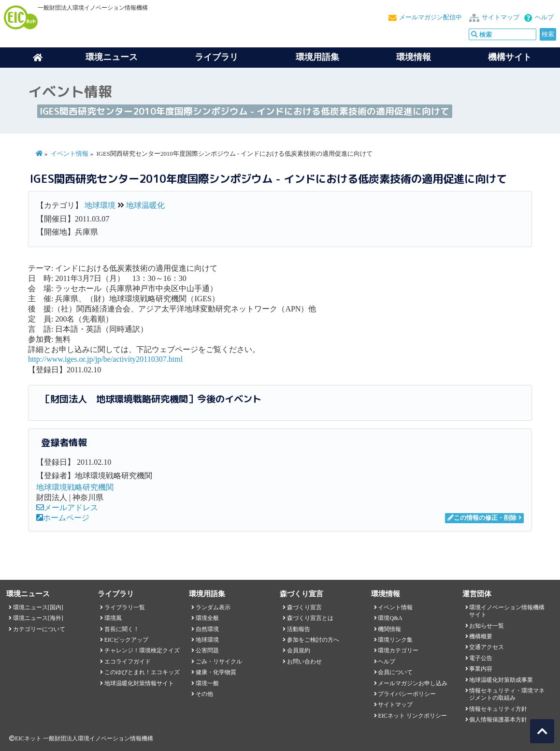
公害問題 (207, 650)
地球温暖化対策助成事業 (501, 680)
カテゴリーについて (39, 629)
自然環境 (207, 629)
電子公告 (481, 658)
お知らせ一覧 (487, 626)
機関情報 (389, 629)
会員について (395, 672)
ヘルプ (544, 17)
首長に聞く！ (122, 629)
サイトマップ (501, 17)
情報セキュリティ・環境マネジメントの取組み (507, 694)
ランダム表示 (213, 607)
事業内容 (481, 669)
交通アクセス (487, 647)
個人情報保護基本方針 (498, 720)
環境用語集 (317, 57)
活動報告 (299, 629)
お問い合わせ (304, 662)
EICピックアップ (126, 640)
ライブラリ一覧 (125, 607)
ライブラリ (216, 57)
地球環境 (100, 205)
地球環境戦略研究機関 (75, 487)
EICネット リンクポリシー (412, 716)
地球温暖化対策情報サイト (139, 683)
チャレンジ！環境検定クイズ (142, 650)
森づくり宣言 (304, 607)
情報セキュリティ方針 (498, 709)
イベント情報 (70, 154)
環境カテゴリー (398, 650)
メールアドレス (67, 508)
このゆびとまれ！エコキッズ (142, 672)
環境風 (113, 618)
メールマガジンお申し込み (413, 683)
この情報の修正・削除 (482, 518)
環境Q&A (390, 618)
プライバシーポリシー (407, 694)
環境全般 (207, 618)
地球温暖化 (145, 205)
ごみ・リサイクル (219, 662)
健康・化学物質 (216, 672)
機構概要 (481, 636)
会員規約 (299, 650)
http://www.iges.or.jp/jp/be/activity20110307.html (105, 359)
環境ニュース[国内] (38, 607)
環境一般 (207, 683)
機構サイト (510, 57)
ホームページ (63, 518)
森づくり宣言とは (310, 618)
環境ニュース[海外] (38, 618)
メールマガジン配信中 (431, 17)
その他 (204, 694)
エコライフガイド (128, 662)
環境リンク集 (395, 640)
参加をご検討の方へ (313, 640)
